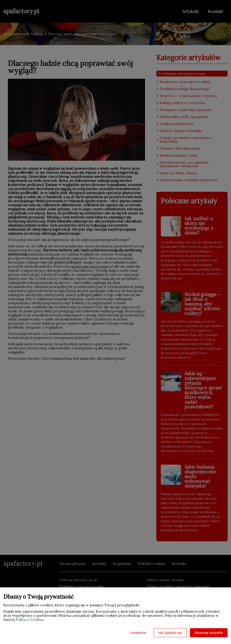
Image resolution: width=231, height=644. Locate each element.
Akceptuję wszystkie (209, 633)
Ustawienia (138, 633)
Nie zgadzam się (170, 633)
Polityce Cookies (30, 619)
